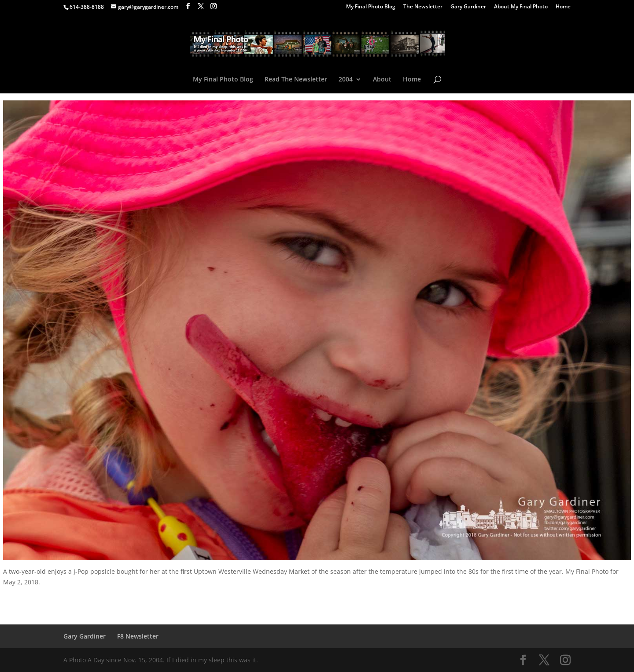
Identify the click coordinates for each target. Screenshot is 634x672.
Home (563, 7)
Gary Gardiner (468, 7)
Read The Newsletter (296, 80)
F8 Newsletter (138, 636)
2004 (346, 80)
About (382, 80)
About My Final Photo (521, 7)
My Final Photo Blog (371, 7)
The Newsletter (423, 7)
